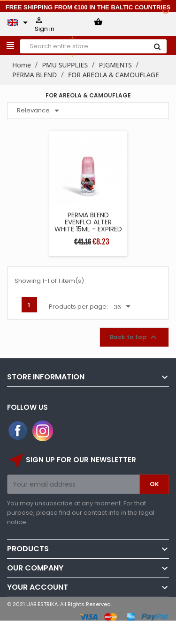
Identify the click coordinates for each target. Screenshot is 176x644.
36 (124, 307)
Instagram (43, 431)
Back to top (134, 337)
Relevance (40, 111)
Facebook (18, 431)
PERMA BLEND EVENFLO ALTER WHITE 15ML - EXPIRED (88, 222)
